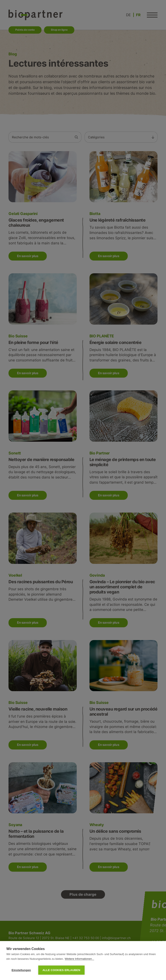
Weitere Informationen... (80, 959)
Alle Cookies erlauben (61, 970)
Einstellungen (21, 970)
